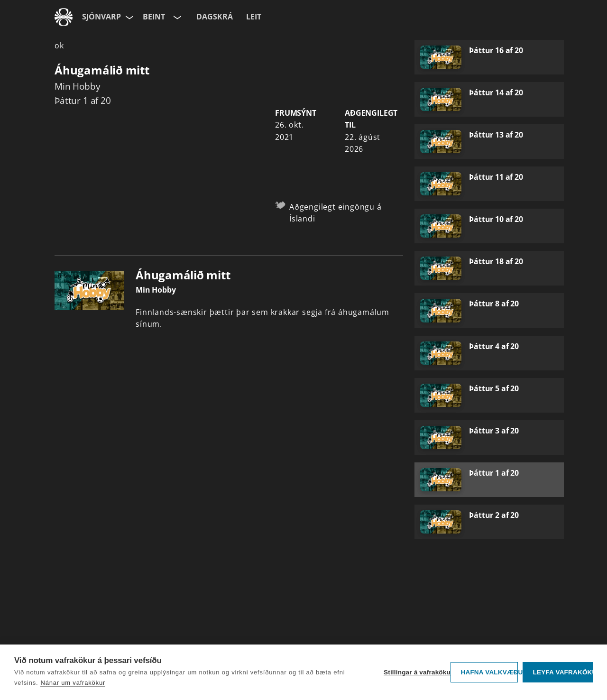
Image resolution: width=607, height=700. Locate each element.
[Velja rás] (176, 17)
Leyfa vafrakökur (563, 672)
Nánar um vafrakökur (73, 683)
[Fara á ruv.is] (64, 17)
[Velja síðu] (129, 17)
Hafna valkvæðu (489, 672)
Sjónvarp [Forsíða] (101, 17)
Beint (154, 17)
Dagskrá (215, 17)
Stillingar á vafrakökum (415, 672)
